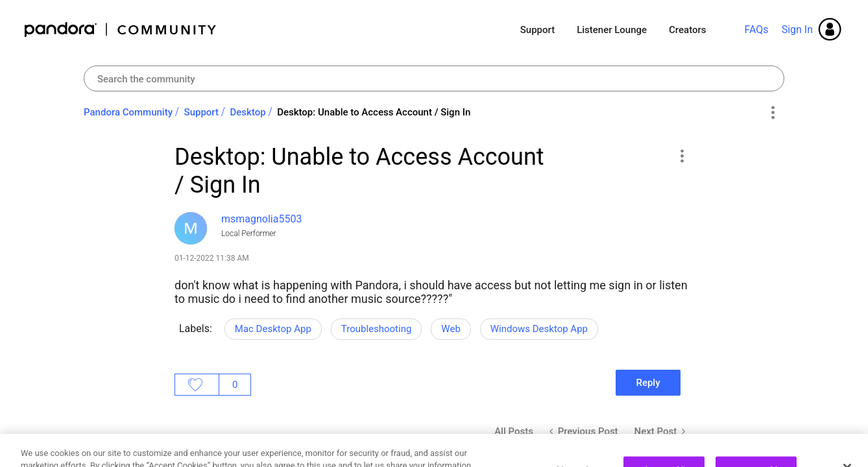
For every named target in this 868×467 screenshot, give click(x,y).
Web (451, 329)
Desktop (248, 112)
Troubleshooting (377, 329)
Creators (687, 30)
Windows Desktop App (539, 329)
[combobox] (434, 78)
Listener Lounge (612, 30)
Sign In (797, 30)
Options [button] (772, 113)
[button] (681, 156)
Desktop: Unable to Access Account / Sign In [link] (374, 112)
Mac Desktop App (273, 329)
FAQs (756, 30)
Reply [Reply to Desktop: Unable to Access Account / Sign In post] (648, 383)
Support (537, 30)
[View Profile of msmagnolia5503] (261, 219)
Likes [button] (197, 385)
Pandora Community (121, 30)
